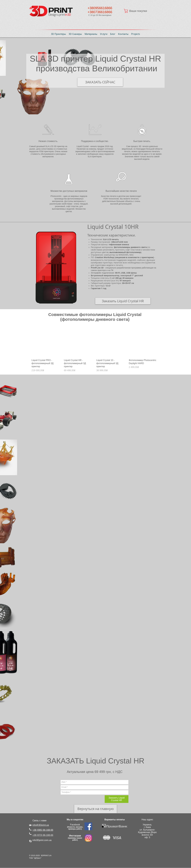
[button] (138, 11)
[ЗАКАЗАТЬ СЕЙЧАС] (100, 82)
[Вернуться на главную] (95, 809)
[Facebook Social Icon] (88, 826)
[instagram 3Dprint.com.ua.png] (88, 838)
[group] (95, 349)
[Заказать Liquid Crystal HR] (123, 301)
